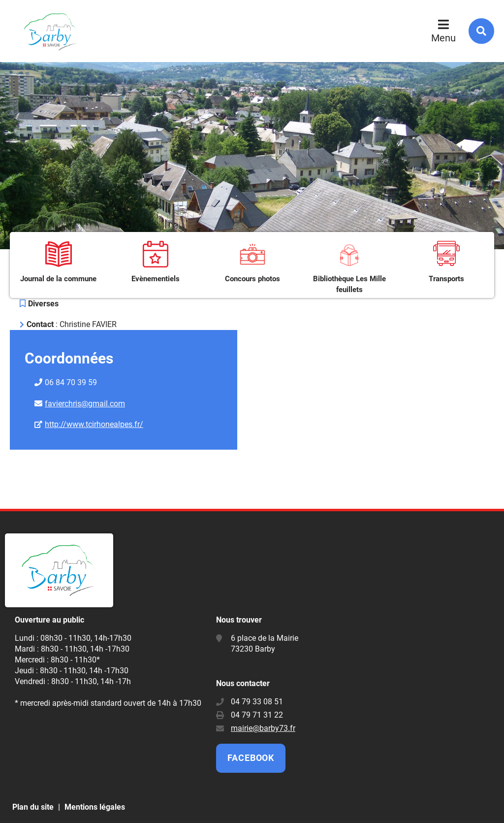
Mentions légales (95, 807)
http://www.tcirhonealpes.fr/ (94, 424)
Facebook (251, 758)
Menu (443, 38)
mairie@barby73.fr (263, 728)
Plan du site (33, 807)
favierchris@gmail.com (85, 404)
